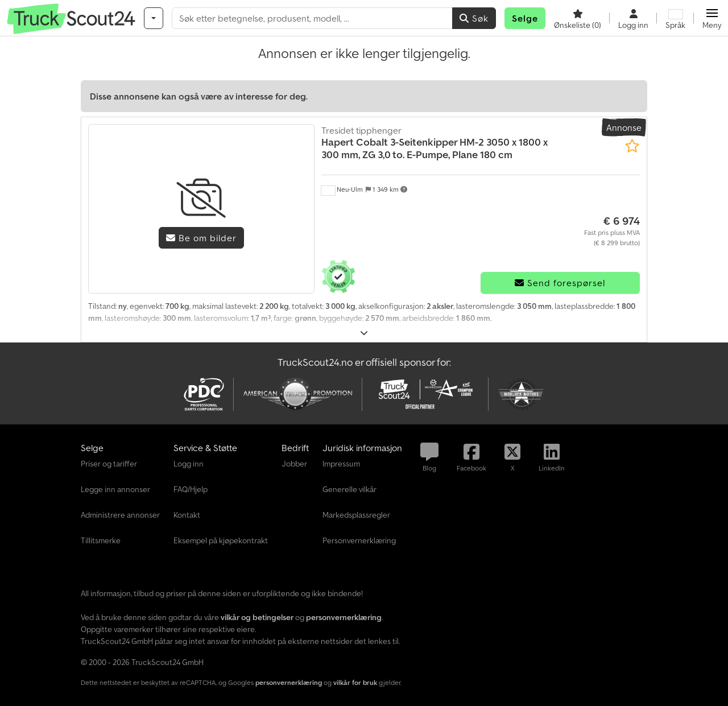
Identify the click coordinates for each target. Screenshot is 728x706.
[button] (712, 18)
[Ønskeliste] (578, 18)
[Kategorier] (154, 18)
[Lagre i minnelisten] (632, 146)
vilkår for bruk (355, 682)
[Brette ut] (364, 333)
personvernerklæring (289, 682)
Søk (474, 18)
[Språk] (675, 18)
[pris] (612, 231)
